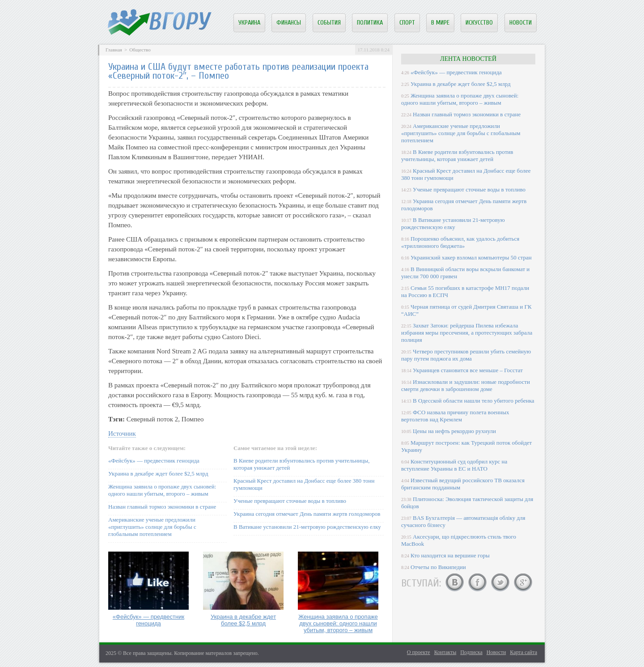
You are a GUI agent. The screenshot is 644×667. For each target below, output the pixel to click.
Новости (521, 23)
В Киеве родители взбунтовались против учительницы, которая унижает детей (457, 155)
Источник (122, 433)
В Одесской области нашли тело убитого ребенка (474, 401)
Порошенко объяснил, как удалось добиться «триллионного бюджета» (460, 242)
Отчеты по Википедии (438, 567)
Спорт (407, 23)
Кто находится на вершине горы (450, 555)
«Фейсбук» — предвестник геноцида (154, 461)
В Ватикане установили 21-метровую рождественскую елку (307, 527)
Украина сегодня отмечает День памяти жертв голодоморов (307, 514)
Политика (370, 23)
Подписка (471, 652)
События (329, 23)
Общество (140, 50)
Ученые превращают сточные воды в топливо (290, 501)
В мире (440, 23)
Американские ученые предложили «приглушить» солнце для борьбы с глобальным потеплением (152, 527)
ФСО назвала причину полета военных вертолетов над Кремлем (455, 416)
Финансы (289, 23)
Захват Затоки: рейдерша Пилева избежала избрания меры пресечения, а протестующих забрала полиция (467, 333)
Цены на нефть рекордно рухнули (454, 431)
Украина (249, 23)
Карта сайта (523, 652)
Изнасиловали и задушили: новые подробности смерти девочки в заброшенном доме (466, 385)
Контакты (445, 652)
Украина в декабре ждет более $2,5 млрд (158, 474)
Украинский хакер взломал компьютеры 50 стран (471, 257)
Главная (114, 50)
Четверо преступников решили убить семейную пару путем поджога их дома (466, 355)
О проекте (419, 652)
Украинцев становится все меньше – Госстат (468, 370)
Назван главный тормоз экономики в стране (162, 507)
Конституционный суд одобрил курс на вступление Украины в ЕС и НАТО (454, 465)
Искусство (479, 23)
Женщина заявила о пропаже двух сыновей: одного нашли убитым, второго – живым (162, 490)
